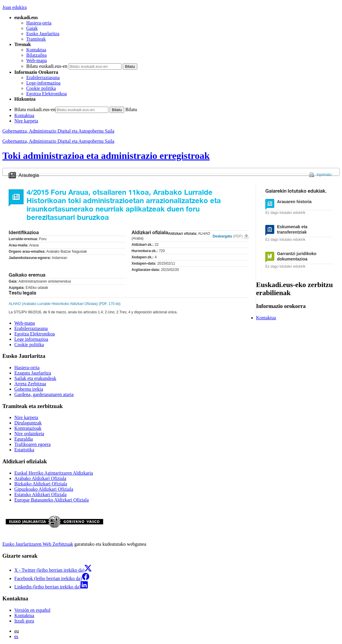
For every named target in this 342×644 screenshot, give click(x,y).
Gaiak (32, 28)
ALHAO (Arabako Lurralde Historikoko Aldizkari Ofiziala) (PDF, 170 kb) (65, 304)
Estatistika (24, 450)
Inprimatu (324, 175)
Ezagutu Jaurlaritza (33, 373)
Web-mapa (37, 60)
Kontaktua (36, 50)
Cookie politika (41, 88)
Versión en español (32, 610)
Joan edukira (14, 7)
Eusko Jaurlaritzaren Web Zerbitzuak (38, 544)
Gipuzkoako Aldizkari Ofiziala (44, 489)
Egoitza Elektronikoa (47, 94)
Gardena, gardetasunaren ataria (44, 394)
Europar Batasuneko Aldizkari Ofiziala (51, 500)
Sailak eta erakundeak (35, 378)
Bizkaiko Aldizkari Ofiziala (41, 484)
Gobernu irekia (29, 389)
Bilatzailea (36, 55)
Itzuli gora (24, 621)
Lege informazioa (31, 339)
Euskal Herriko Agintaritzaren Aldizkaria (54, 473)
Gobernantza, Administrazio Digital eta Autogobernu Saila (58, 141)
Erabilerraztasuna (43, 78)
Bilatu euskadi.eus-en (47, 66)
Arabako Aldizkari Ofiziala (40, 478)
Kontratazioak (28, 428)
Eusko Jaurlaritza (43, 34)
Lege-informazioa (43, 83)
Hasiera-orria (39, 23)
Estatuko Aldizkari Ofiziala (40, 494)
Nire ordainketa (29, 434)
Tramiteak (36, 39)
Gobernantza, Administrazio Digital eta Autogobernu (58, 131)
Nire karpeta (26, 121)
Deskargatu (228, 236)
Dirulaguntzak (28, 423)
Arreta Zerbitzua (30, 384)
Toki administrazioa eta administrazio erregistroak (106, 156)
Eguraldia (24, 439)
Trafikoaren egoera (33, 444)
